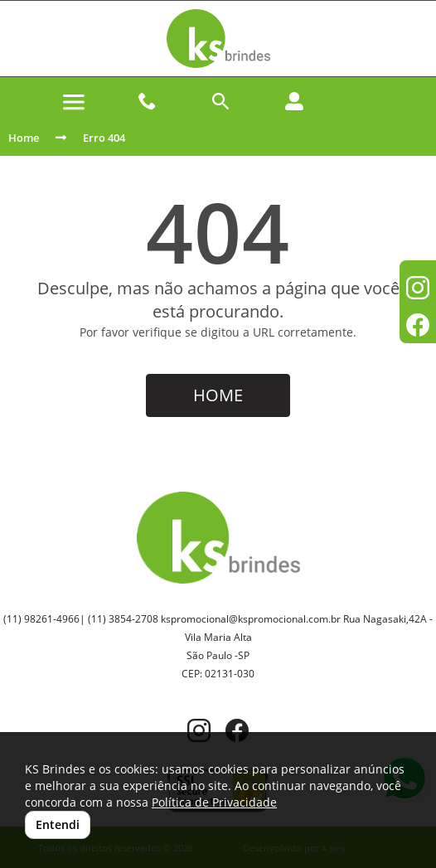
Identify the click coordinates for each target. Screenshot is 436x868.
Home (24, 138)
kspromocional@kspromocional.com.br (251, 619)
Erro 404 (104, 138)
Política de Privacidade (214, 802)
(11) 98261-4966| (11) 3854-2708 (81, 619)
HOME (218, 395)
